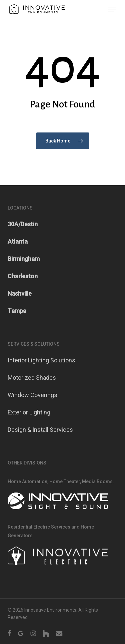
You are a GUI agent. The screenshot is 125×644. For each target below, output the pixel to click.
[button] (112, 9)
